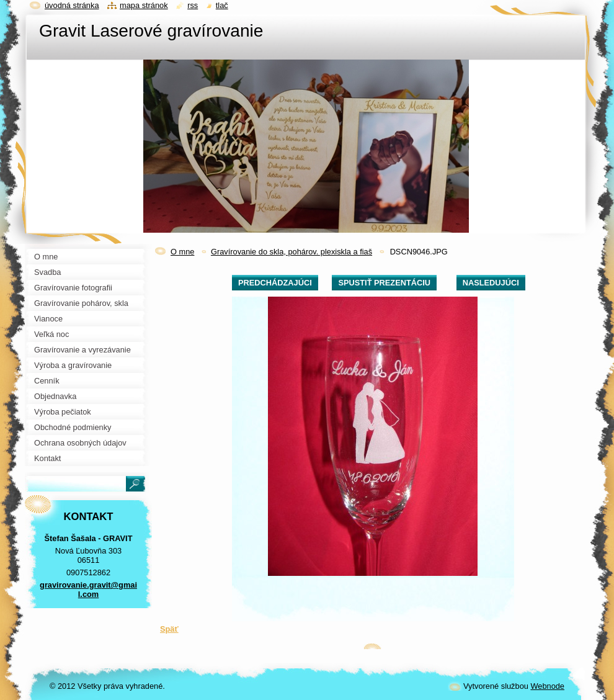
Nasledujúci (491, 283)
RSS (193, 5)
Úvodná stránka (72, 5)
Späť (169, 629)
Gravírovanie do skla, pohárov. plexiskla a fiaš (291, 252)
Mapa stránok (144, 5)
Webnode (547, 686)
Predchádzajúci (275, 283)
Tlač (222, 5)
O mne (182, 252)
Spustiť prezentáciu (384, 283)
